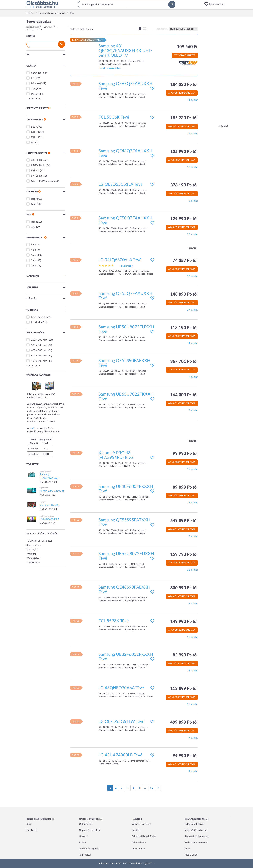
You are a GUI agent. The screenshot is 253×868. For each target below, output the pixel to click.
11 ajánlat (192, 704)
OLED (34, 137)
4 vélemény (127, 266)
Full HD (35, 171)
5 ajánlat (193, 201)
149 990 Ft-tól (184, 622)
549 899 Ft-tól (184, 521)
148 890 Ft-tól (184, 294)
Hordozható (38, 322)
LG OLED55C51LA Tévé (121, 185)
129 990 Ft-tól (184, 219)
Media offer (191, 855)
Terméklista (85, 855)
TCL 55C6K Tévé (114, 117)
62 (152, 788)
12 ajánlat (192, 276)
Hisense (35, 84)
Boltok (83, 843)
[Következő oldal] (158, 788)
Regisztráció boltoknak (197, 836)
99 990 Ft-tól (185, 454)
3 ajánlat (193, 536)
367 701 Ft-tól (184, 362)
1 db (34, 266)
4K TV (39, 30)
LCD (33, 143)
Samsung (36, 73)
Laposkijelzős (38, 317)
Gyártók (83, 836)
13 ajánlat (192, 234)
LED (33, 127)
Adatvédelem (139, 843)
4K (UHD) (36, 160)
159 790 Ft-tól (184, 555)
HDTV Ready (38, 165)
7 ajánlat (193, 738)
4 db (34, 250)
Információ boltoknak (196, 830)
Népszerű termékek (90, 830)
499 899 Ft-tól (184, 722)
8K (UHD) (36, 176)
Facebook (32, 830)
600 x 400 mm (39, 356)
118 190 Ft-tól (184, 328)
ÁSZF (187, 849)
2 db (34, 261)
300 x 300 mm (39, 345)
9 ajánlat (193, 377)
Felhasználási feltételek (144, 836)
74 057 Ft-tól (185, 261)
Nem (34, 204)
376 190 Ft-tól (184, 185)
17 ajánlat (192, 310)
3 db (34, 255)
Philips (35, 94)
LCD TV (30, 30)
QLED (34, 132)
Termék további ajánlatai (110, 68)
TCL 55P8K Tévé (114, 621)
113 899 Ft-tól (184, 689)
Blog (29, 824)
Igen (33, 199)
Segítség (136, 830)
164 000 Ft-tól (184, 395)
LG (33, 78)
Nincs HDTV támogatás (44, 181)
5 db (34, 245)
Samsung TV (49, 27)
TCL (33, 89)
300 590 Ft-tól (184, 588)
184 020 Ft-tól (184, 85)
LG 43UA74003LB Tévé (120, 755)
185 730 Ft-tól (184, 118)
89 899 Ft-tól (185, 487)
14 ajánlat (192, 100)
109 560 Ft (187, 47)
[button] (215, 4)
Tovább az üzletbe (185, 55)
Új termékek (86, 824)
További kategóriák (89, 849)
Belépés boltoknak (194, 824)
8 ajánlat (193, 410)
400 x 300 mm (39, 350)
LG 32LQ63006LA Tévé (120, 260)
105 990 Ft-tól (184, 152)
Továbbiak (33, 99)
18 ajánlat (192, 167)
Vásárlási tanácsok (142, 824)
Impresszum (138, 849)
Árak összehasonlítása (182, 93)
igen (33, 222)
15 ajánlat (192, 134)
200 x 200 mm (39, 340)
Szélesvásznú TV (33, 27)
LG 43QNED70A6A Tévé (121, 688)
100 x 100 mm (39, 361)
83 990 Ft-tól (185, 655)
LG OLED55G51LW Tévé (121, 722)
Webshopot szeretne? (196, 843)
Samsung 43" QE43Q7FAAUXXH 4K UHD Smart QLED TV (125, 51)
